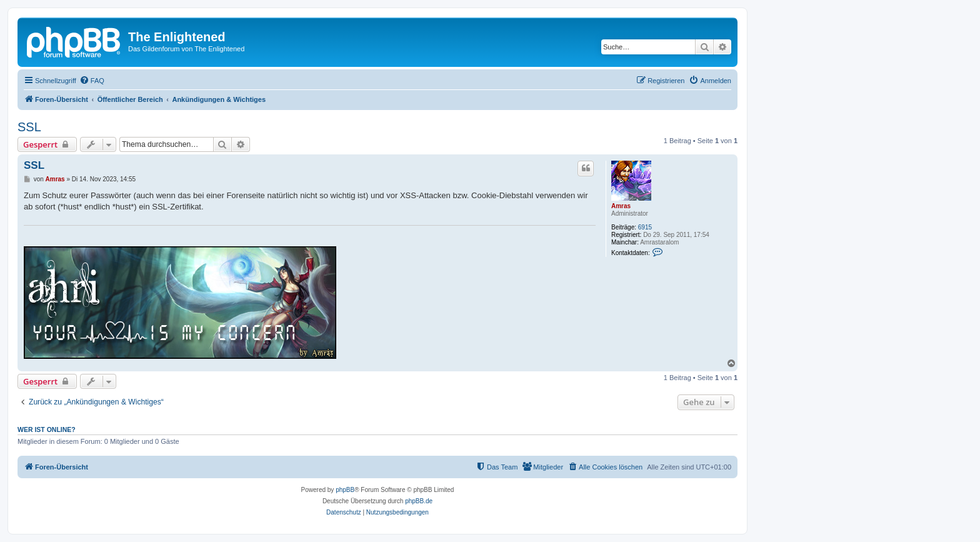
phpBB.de (419, 501)
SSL (29, 127)
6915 (645, 227)
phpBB (345, 490)
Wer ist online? (47, 429)
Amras (621, 206)
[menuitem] (92, 81)
